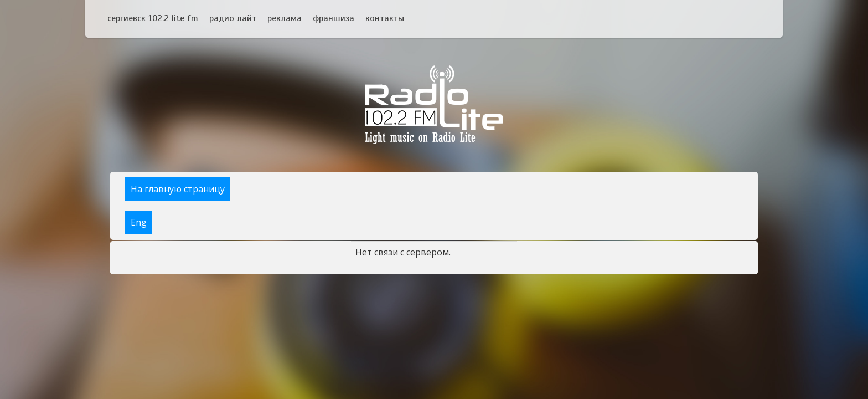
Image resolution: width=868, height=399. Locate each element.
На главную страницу (178, 189)
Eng (139, 222)
